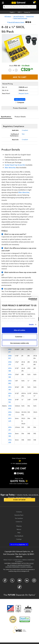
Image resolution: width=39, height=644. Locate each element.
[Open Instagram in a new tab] (34, 581)
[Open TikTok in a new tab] (19, 588)
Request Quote (24, 93)
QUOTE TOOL (17, 481)
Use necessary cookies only (19, 343)
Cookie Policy (17, 560)
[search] (20, 7)
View (23, 134)
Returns (19, 529)
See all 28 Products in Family (16, 22)
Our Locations (19, 518)
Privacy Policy (8, 560)
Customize (19, 337)
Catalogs (19, 539)
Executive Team (19, 515)
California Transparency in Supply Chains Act (19, 567)
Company (19, 512)
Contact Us (27, 12)
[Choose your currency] (20, 12)
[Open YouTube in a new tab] (19, 581)
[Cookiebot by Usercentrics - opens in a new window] (28, 299)
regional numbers (21, 463)
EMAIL (19, 473)
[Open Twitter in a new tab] (12, 581)
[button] (28, 22)
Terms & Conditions (28, 560)
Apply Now (18, 544)
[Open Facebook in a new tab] (5, 581)
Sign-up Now (19, 500)
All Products (8, 16)
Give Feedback (19, 536)
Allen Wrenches (10, 167)
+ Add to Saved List (20, 99)
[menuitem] (3, 2)
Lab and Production (19, 16)
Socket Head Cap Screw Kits (15, 165)
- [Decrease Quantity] (10, 70)
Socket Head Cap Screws (20, 18)
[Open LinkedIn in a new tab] (27, 581)
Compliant (25, 130)
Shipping (19, 526)
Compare (20, 102)
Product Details (20, 117)
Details (31, 324)
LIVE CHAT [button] (19, 468)
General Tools (30, 16)
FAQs (19, 533)
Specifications (6, 117)
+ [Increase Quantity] (16, 70)
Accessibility (19, 561)
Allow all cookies (19, 330)
